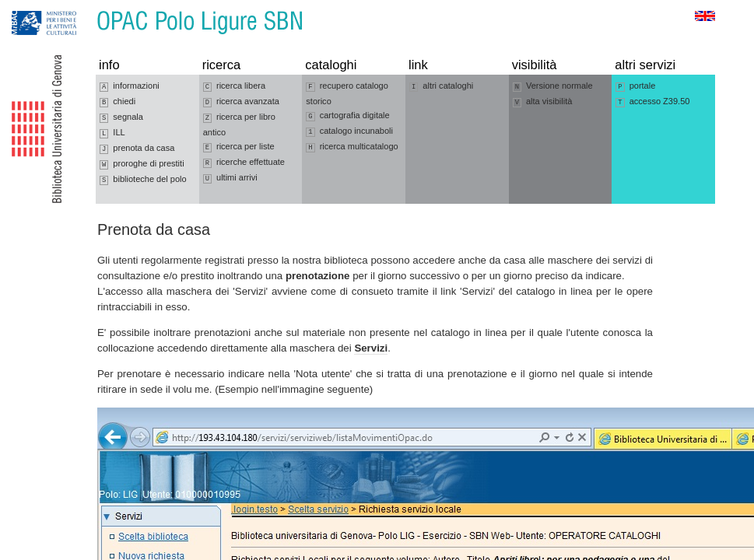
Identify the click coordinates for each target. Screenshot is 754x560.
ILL (112, 133)
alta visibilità (543, 102)
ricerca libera (234, 86)
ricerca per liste (239, 147)
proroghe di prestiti (142, 164)
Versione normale (553, 86)
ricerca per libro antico (239, 124)
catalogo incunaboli (349, 131)
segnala (121, 117)
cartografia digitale (347, 116)
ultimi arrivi (230, 178)
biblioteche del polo (143, 180)
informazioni (130, 86)
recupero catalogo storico (347, 93)
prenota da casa (137, 149)
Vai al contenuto (88, 7)
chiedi (117, 102)
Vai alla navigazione (30, 7)
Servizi (371, 348)
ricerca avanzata (241, 102)
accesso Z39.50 (652, 102)
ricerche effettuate (244, 163)
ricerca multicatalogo (352, 147)
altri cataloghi (441, 86)
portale (635, 86)
